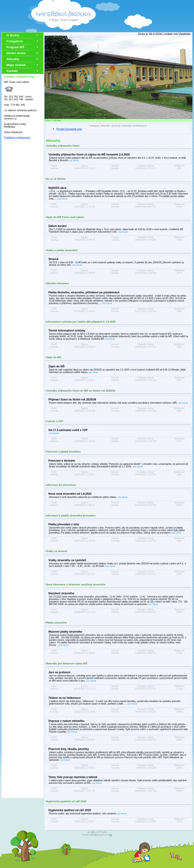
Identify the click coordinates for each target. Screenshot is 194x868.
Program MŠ (16, 47)
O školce (13, 35)
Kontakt (12, 71)
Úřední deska (16, 53)
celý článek (74, 160)
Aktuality (13, 59)
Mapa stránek (16, 65)
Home (48, 121)
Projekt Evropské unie (69, 129)
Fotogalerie (15, 41)
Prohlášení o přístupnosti (17, 138)
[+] (111, 835)
